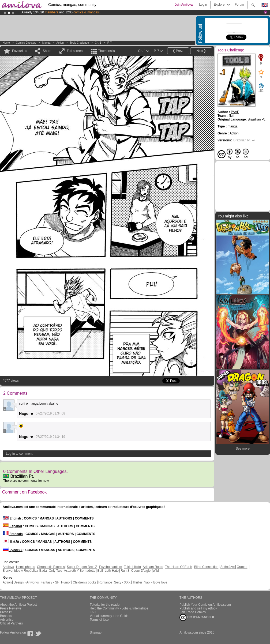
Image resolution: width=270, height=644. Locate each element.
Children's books (84, 582)
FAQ (93, 612)
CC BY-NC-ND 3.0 (197, 617)
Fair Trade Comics (193, 612)
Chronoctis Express (51, 567)
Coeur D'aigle (141, 571)
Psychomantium (110, 567)
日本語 (11, 542)
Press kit (6, 612)
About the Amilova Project (18, 605)
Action (60, 43)
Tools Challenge (79, 43)
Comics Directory (26, 43)
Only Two (55, 571)
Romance (105, 582)
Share (47, 51)
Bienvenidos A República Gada (25, 571)
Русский (13, 550)
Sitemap (96, 632)
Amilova (8, 567)
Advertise (7, 620)
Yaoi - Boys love (156, 582)
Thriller (138, 582)
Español (12, 526)
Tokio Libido (132, 567)
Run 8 (125, 571)
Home (6, 43)
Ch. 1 (98, 43)
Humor (66, 582)
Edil (100, 571)
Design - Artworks (26, 582)
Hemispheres (26, 567)
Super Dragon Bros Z (82, 567)
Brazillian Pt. (19, 476)
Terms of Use (99, 620)
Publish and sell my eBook (198, 608)
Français (13, 534)
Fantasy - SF (50, 582)
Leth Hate (112, 571)
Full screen (75, 51)
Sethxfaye (228, 567)
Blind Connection (206, 567)
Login (203, 5)
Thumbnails (107, 51)
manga (46, 43)
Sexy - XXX (122, 582)
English (12, 518)
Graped (242, 567)
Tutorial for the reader (105, 605)
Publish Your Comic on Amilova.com (205, 605)
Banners (6, 616)
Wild (155, 571)
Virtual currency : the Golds (109, 616)
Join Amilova (184, 5)
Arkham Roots (153, 567)
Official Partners (11, 623)
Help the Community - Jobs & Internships (119, 608)
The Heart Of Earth (179, 567)
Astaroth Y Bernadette (80, 571)
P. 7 (110, 43)
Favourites (20, 51)
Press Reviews (11, 608)
